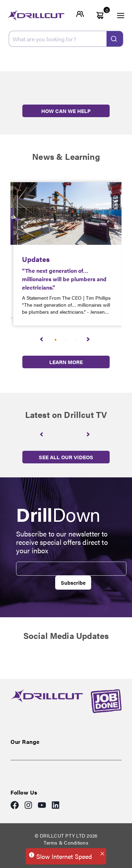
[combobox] (66, 39)
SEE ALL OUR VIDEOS (66, 457)
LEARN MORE (66, 362)
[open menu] (117, 15)
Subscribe (73, 582)
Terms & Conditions (66, 842)
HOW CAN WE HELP (66, 111)
